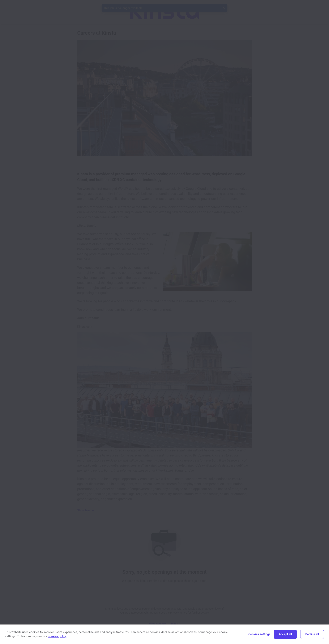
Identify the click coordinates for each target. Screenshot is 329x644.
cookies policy (57, 636)
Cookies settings (259, 634)
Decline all (312, 634)
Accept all (285, 634)
